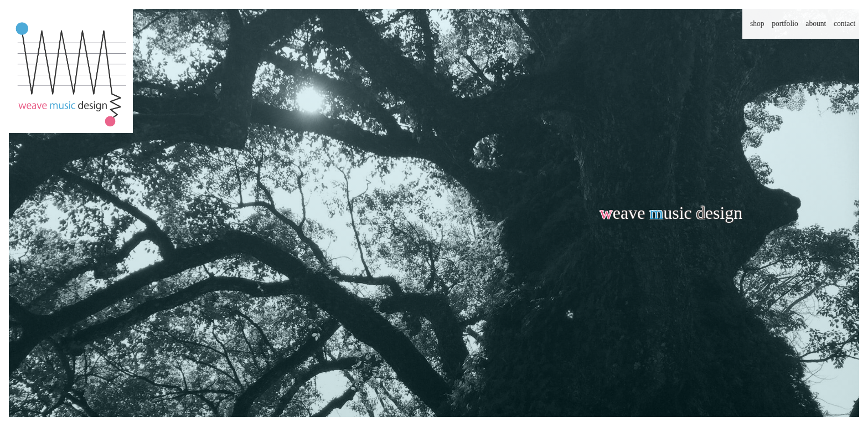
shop (757, 24)
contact (844, 24)
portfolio (785, 24)
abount (816, 24)
